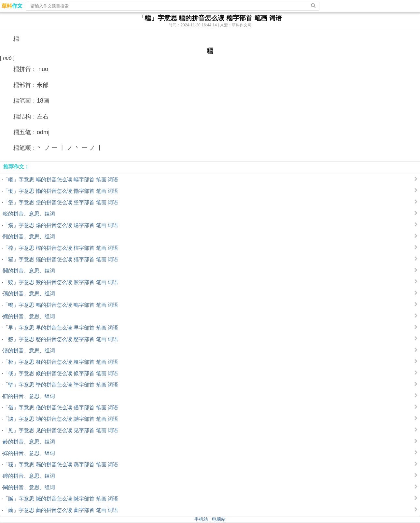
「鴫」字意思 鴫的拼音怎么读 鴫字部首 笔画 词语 (61, 305)
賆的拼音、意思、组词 (29, 396)
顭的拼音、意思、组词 (29, 237)
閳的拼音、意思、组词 (29, 487)
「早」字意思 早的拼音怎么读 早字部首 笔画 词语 (61, 328)
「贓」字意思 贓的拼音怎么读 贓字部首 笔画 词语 (61, 499)
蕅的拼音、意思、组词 (29, 294)
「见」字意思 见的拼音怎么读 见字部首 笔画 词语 (61, 430)
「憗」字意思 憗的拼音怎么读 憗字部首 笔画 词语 (61, 339)
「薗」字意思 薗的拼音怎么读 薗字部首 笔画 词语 (61, 510)
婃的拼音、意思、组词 (29, 453)
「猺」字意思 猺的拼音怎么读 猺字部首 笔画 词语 (61, 259)
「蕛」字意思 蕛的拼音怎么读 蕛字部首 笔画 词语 (61, 465)
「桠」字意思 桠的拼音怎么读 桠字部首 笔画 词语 (61, 362)
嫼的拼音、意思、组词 (29, 316)
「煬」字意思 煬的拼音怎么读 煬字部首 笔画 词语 (61, 225)
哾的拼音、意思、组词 (29, 214)
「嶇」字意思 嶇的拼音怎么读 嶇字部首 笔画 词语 (61, 180)
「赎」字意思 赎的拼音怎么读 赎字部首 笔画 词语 (61, 282)
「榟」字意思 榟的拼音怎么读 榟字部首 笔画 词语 (61, 248)
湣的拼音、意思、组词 (29, 351)
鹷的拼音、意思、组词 (29, 442)
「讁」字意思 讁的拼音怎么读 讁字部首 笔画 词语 (61, 419)
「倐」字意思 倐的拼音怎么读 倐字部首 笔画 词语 (61, 373)
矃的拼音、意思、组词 (29, 476)
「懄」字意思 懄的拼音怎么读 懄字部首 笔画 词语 (61, 191)
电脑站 (219, 519)
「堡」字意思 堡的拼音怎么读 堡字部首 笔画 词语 (61, 202)
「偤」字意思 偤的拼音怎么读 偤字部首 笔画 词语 (61, 408)
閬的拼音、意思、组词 (29, 271)
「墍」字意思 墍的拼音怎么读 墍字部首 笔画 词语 (61, 385)
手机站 (201, 519)
